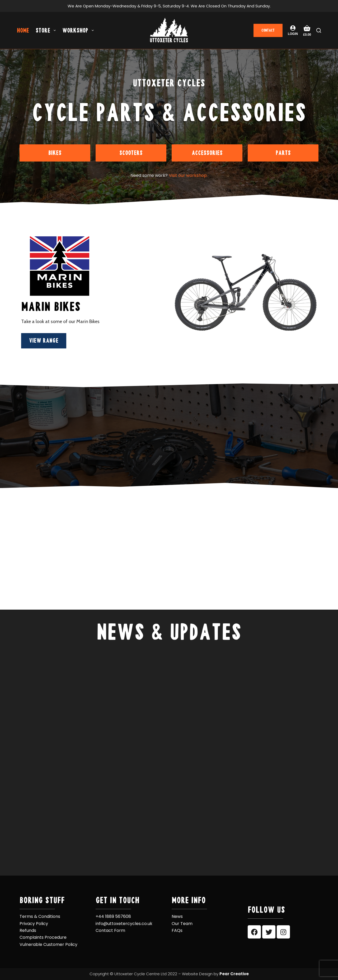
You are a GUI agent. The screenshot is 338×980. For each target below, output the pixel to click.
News (177, 916)
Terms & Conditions (40, 916)
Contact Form (110, 930)
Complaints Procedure (43, 937)
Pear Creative (234, 974)
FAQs (177, 930)
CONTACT (268, 30)
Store (47, 30)
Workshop (79, 30)
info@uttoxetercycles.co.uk (124, 924)
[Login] (293, 30)
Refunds (28, 930)
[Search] (319, 30)
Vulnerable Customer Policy (48, 944)
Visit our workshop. (188, 175)
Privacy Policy (34, 924)
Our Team (182, 924)
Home (23, 30)
